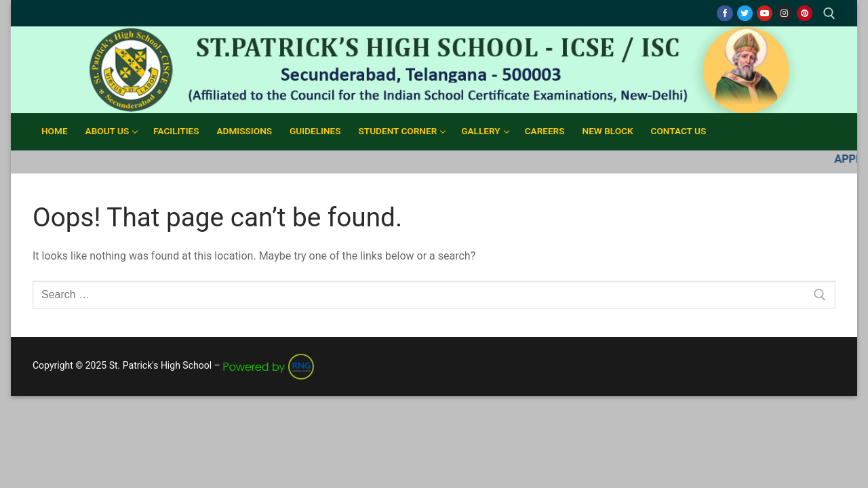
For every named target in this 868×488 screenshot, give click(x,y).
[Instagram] (784, 13)
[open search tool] (829, 14)
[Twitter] (745, 13)
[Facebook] (725, 13)
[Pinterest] (805, 13)
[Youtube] (765, 13)
